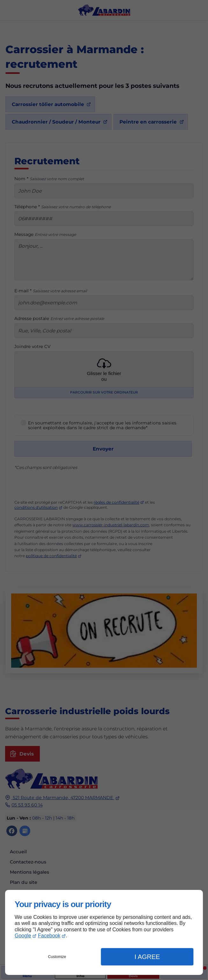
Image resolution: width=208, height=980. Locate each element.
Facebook (49, 936)
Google (23, 936)
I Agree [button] (147, 957)
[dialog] (104, 932)
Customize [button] (57, 957)
